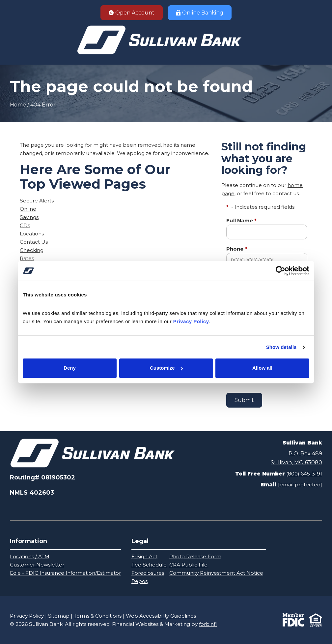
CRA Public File (188, 565)
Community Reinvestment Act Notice (216, 573)
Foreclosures (148, 573)
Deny (70, 368)
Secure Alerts (37, 201)
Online (28, 209)
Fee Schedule (149, 565)
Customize (166, 368)
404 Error (43, 105)
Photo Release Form (195, 556)
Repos (139, 581)
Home (18, 105)
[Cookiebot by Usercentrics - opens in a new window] (280, 271)
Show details (281, 347)
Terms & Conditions (98, 616)
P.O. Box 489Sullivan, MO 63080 (296, 458)
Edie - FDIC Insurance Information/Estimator (65, 573)
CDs (25, 225)
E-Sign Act (144, 556)
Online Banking (200, 13)
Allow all (262, 368)
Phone (237, 249)
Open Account (132, 13)
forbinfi (208, 624)
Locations (32, 234)
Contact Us (34, 242)
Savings (29, 217)
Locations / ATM (30, 556)
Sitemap (59, 616)
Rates (27, 258)
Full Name (241, 220)
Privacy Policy (27, 616)
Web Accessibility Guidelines (161, 616)
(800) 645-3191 (304, 474)
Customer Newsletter (37, 565)
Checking (32, 250)
